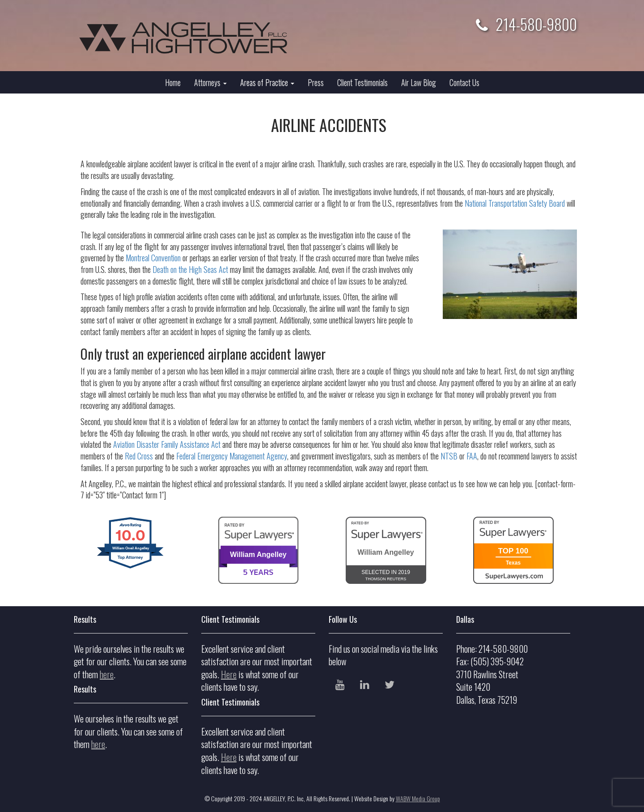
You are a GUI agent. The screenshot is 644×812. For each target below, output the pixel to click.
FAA (472, 456)
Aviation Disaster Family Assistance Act (167, 444)
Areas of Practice (267, 82)
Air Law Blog (419, 82)
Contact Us (464, 82)
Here (229, 674)
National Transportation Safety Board (515, 203)
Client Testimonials (362, 82)
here (107, 674)
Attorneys (210, 82)
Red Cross (139, 456)
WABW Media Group (418, 798)
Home (173, 82)
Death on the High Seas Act (190, 269)
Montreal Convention (153, 258)
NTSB (449, 456)
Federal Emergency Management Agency (232, 456)
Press (316, 82)
